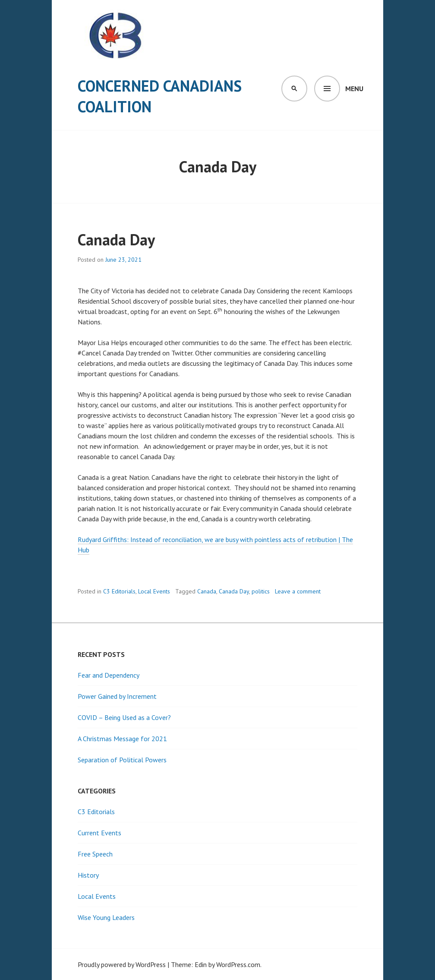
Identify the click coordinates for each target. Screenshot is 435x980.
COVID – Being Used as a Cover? (124, 717)
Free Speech (95, 854)
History (88, 875)
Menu (354, 89)
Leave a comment (298, 591)
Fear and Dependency (109, 675)
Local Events (154, 591)
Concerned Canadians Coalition (160, 96)
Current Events (99, 833)
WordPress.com (238, 964)
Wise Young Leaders (106, 917)
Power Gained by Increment (117, 696)
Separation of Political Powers (122, 760)
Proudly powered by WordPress (122, 964)
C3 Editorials (119, 591)
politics (261, 591)
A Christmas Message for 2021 (122, 739)
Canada (207, 591)
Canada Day (116, 239)
